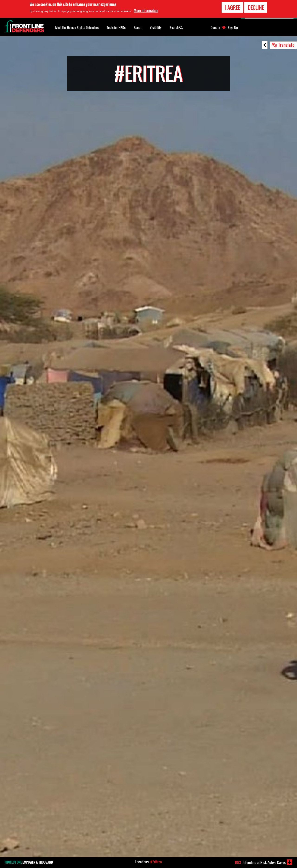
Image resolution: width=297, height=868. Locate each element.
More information (146, 10)
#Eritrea (156, 862)
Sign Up (233, 28)
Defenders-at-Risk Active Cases (260, 862)
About (138, 27)
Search (176, 27)
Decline (256, 7)
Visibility (156, 27)
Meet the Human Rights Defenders (77, 27)
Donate (215, 28)
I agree (232, 7)
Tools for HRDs (116, 27)
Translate (286, 45)
